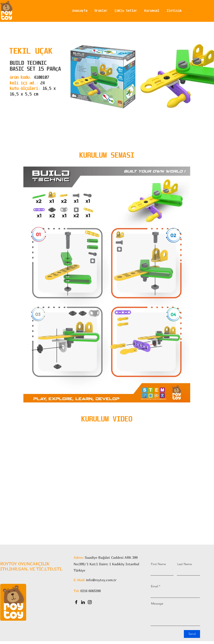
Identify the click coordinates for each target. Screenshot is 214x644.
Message (157, 603)
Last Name (185, 564)
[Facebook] (76, 602)
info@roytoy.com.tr (101, 580)
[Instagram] (90, 602)
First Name (158, 564)
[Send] (192, 634)
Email (154, 586)
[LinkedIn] (83, 602)
